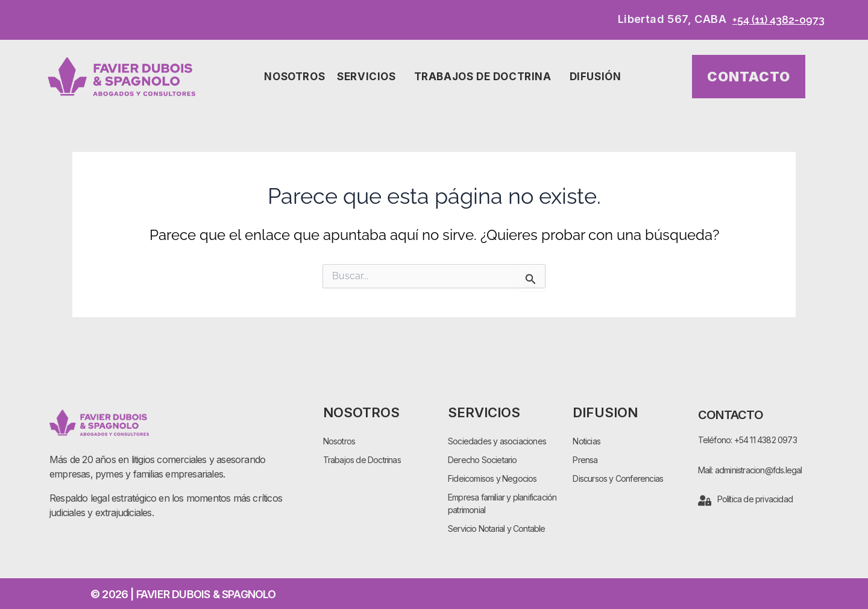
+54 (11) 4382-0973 (778, 20)
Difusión (599, 77)
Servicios (369, 77)
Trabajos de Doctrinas (362, 460)
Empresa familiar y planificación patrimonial (502, 503)
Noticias (587, 441)
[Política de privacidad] (705, 500)
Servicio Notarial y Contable (497, 529)
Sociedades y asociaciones (497, 441)
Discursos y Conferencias (618, 478)
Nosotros (294, 77)
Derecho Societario (483, 460)
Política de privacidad (755, 499)
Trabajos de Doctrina (486, 77)
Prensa (585, 460)
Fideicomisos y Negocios (492, 478)
